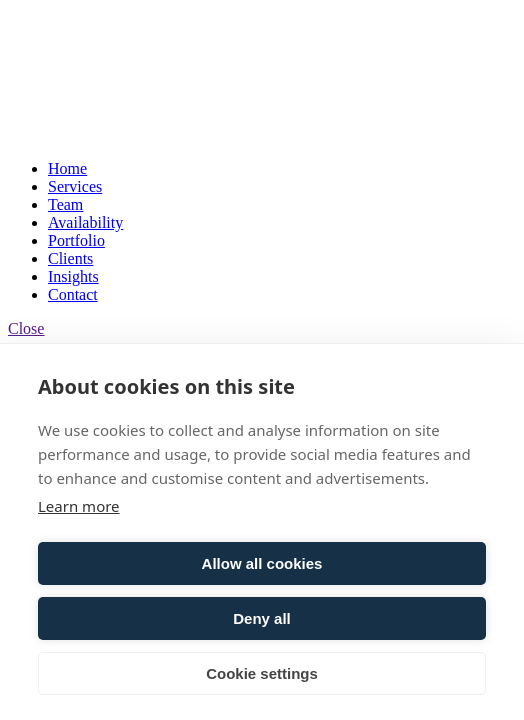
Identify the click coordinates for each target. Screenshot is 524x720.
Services (75, 186)
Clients (70, 258)
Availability (85, 222)
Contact (73, 294)
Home (67, 168)
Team (65, 204)
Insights (73, 276)
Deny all (262, 618)
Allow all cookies (262, 563)
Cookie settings (262, 673)
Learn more (79, 506)
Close (26, 328)
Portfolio (76, 240)
